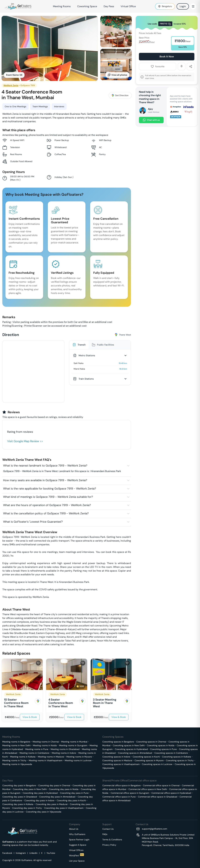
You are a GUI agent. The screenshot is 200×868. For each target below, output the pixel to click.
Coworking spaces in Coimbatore (171, 753)
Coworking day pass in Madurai (52, 804)
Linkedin (33, 853)
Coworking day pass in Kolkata (18, 804)
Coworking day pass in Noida (64, 789)
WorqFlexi (76, 855)
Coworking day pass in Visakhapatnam (64, 808)
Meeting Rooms (62, 6)
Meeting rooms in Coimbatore (34, 753)
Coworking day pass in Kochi (71, 800)
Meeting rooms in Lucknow (78, 760)
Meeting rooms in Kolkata (23, 757)
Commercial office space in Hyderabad (171, 793)
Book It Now (167, 57)
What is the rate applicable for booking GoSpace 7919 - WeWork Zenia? (50, 489)
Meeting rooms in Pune (37, 749)
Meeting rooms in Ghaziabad (65, 749)
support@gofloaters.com (154, 829)
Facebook (7, 853)
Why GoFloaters (77, 834)
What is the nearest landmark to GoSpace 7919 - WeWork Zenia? (45, 466)
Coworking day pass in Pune (74, 793)
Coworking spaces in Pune (163, 749)
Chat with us (151, 120)
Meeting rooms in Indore (64, 753)
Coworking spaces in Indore (116, 757)
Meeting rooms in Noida (45, 745)
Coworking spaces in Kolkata (176, 757)
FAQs (105, 834)
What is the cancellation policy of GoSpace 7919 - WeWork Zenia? (46, 513)
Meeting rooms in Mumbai (74, 742)
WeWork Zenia (11, 85)
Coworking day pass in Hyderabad (40, 793)
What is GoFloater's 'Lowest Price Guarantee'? (33, 522)
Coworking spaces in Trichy (180, 760)
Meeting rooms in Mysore (79, 757)
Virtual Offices (76, 850)
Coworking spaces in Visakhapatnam (121, 764)
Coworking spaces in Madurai (117, 760)
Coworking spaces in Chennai (151, 742)
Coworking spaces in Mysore (149, 760)
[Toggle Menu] (193, 6)
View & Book (30, 717)
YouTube (51, 853)
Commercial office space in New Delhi (148, 789)
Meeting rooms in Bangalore (16, 742)
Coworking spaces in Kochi (146, 757)
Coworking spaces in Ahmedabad (135, 753)
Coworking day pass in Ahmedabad (57, 797)
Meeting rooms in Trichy (14, 760)
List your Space (77, 861)
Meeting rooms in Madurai (51, 757)
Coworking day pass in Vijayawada (44, 812)
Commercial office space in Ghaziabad (158, 797)
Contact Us (108, 829)
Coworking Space (87, 6)
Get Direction (120, 95)
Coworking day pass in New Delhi (30, 789)
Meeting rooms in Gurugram (73, 745)
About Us (74, 829)
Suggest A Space (78, 845)
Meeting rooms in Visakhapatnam (46, 760)
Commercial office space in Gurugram (130, 793)
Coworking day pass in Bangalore (19, 785)
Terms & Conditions (112, 840)
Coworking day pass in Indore (39, 800)
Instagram (21, 853)
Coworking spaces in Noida (161, 745)
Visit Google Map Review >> (25, 441)
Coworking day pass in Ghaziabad (20, 797)
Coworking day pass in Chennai (54, 785)
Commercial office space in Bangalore (121, 785)
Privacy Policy (109, 845)
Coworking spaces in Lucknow (157, 764)
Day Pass (109, 6)
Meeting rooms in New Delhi (16, 745)
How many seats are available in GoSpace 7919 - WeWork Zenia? (45, 480)
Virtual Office (128, 6)
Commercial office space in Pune (119, 797)
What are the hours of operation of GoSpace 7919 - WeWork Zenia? (47, 505)
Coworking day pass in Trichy (27, 808)
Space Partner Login (79, 840)
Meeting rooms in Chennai (46, 742)
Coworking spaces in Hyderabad (131, 749)
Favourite (158, 66)
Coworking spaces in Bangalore (118, 742)
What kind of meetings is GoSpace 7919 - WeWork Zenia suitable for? (48, 497)
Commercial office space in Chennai (161, 785)
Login (183, 6)
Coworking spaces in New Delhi (129, 745)
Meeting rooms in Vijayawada (17, 764)
